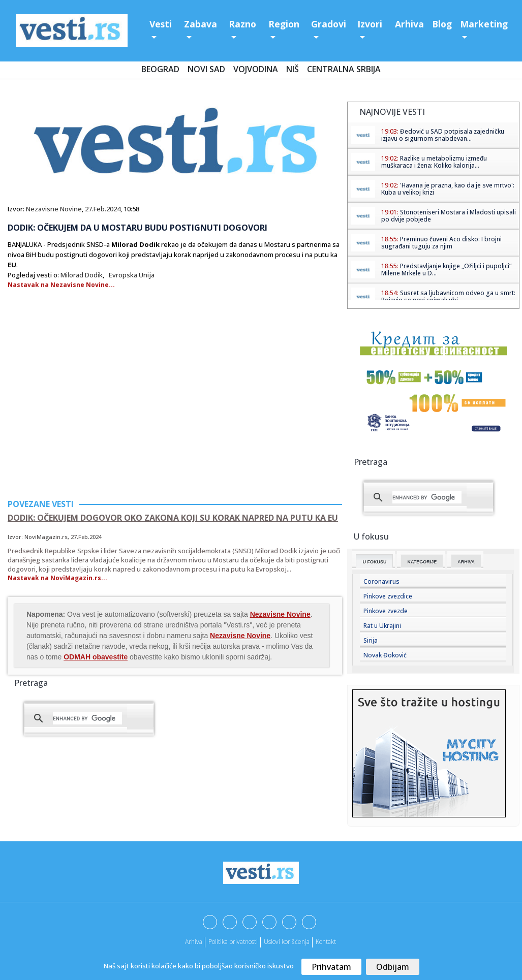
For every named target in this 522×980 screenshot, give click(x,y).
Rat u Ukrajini (382, 626)
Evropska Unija (132, 275)
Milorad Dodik (82, 275)
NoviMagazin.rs (46, 537)
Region (284, 24)
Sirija (371, 640)
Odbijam (393, 967)
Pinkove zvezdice (388, 596)
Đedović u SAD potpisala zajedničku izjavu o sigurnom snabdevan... (443, 135)
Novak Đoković (385, 655)
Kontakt (326, 942)
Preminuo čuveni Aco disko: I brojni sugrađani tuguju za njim (441, 243)
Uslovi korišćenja (287, 942)
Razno (242, 24)
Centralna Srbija (344, 69)
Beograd (160, 69)
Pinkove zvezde (386, 611)
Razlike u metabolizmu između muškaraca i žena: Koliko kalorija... (434, 162)
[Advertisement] (93, 412)
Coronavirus (381, 581)
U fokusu (374, 562)
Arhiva (409, 24)
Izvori (370, 24)
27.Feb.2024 (103, 209)
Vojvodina (256, 69)
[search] (87, 718)
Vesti (161, 24)
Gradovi (329, 24)
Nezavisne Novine (54, 209)
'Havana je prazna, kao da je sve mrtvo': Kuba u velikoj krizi (448, 189)
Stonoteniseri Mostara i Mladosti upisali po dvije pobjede (449, 216)
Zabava (201, 24)
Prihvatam (331, 967)
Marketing (484, 24)
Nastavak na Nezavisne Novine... (61, 285)
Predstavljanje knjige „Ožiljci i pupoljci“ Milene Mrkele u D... (446, 270)
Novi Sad (206, 69)
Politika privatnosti (233, 942)
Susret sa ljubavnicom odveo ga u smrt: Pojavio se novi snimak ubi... (448, 296)
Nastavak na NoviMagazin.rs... (57, 578)
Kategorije (422, 562)
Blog (442, 24)
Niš (293, 69)
